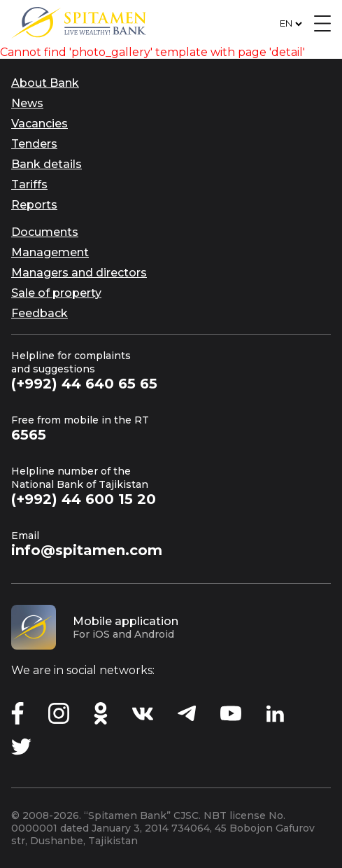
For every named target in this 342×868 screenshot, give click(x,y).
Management (50, 252)
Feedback (40, 313)
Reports (34, 205)
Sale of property (56, 293)
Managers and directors (79, 273)
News (27, 103)
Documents (45, 232)
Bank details (47, 164)
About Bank (45, 83)
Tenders (34, 144)
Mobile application (126, 621)
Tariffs (29, 184)
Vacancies (40, 124)
